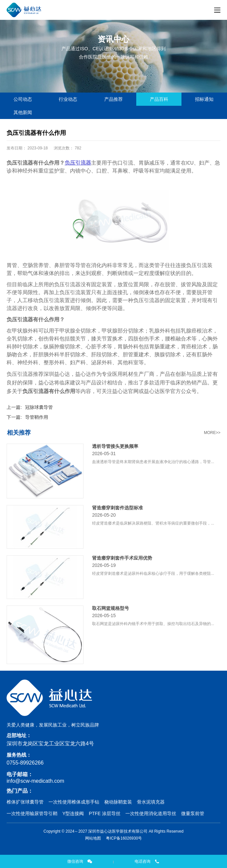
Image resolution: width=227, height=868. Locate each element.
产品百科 (159, 99)
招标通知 (204, 99)
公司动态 (23, 99)
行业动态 (68, 99)
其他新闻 (23, 112)
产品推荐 (113, 99)
